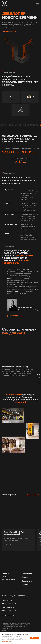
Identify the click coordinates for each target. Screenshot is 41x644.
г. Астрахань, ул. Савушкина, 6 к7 (16, 596)
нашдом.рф (26, 623)
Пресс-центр (27, 581)
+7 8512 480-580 (9, 610)
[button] (37, 4)
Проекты (6, 574)
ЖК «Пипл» (6, 577)
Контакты (25, 585)
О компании (27, 574)
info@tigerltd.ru (8, 615)
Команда (25, 577)
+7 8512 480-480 (9, 604)
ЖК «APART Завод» (9, 580)
